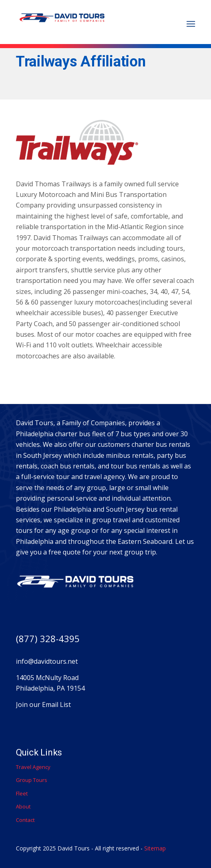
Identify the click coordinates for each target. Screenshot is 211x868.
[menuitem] (191, 24)
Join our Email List (43, 705)
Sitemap (155, 848)
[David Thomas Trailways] (88, 20)
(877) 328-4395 (48, 638)
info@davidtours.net (47, 661)
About (23, 806)
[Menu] (191, 24)
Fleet (22, 793)
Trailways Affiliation (81, 62)
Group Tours (32, 780)
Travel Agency (33, 767)
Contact (25, 820)
